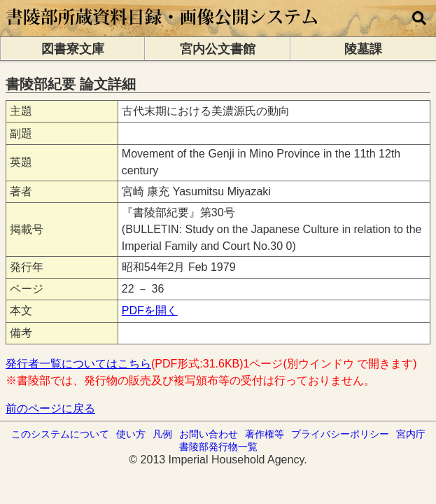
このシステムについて (60, 434)
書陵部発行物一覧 (218, 447)
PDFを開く (150, 310)
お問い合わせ (209, 434)
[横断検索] (419, 18)
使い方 (131, 434)
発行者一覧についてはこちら (78, 364)
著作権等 (265, 434)
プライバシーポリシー (340, 434)
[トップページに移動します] (163, 30)
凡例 (162, 434)
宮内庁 (411, 434)
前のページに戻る (50, 408)
